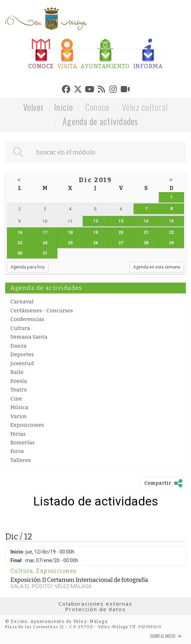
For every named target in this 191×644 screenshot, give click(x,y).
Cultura (20, 328)
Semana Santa (29, 337)
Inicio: (17, 552)
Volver (34, 107)
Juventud (22, 363)
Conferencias (27, 319)
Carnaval (22, 302)
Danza (19, 346)
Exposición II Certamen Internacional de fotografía (79, 580)
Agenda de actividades (101, 121)
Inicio (64, 107)
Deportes (22, 354)
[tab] (41, 54)
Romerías (22, 443)
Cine (16, 399)
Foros (17, 451)
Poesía (19, 381)
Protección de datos (95, 609)
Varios (19, 416)
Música (19, 407)
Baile (17, 372)
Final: (17, 560)
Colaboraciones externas (95, 604)
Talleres (21, 460)
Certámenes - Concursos (42, 311)
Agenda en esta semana (157, 267)
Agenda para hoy (28, 267)
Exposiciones (27, 425)
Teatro (19, 390)
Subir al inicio (166, 636)
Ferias (18, 434)
